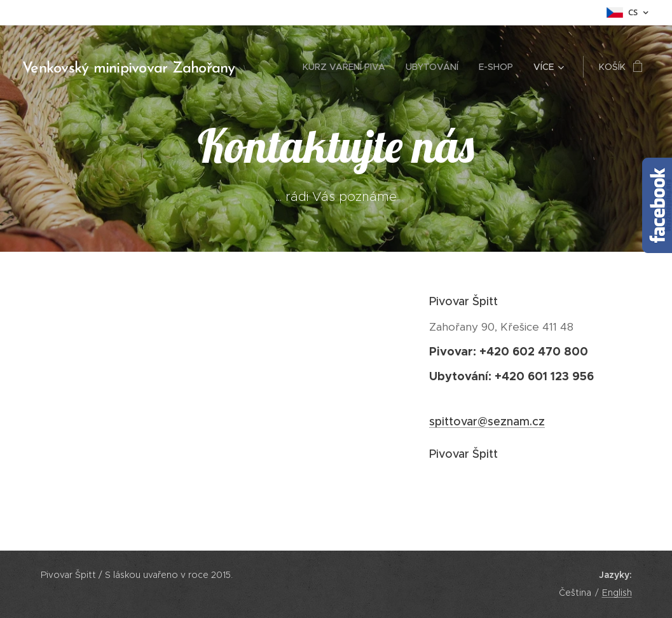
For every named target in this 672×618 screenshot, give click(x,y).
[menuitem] (347, 67)
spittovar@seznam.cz (487, 422)
